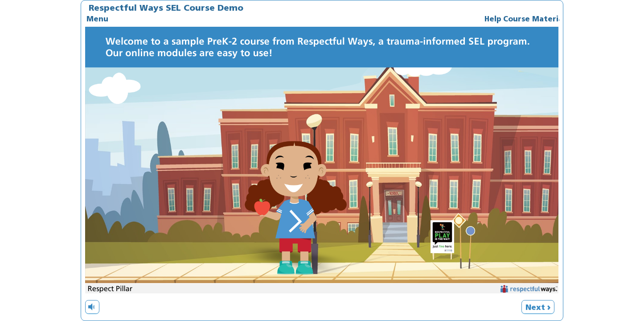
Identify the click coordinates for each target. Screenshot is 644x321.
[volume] (92, 307)
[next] (538, 307)
